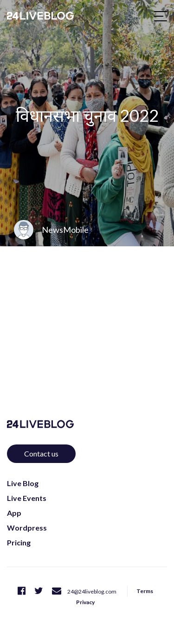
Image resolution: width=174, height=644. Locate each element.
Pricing (19, 542)
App (14, 513)
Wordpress (27, 528)
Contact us (41, 453)
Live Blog (23, 483)
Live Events (27, 498)
